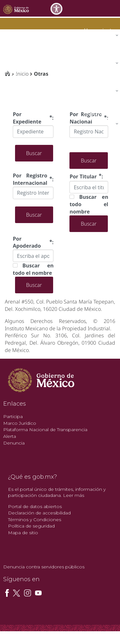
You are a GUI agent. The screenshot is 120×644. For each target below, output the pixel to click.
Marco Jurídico (20, 423)
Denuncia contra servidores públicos (44, 567)
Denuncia (14, 443)
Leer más (74, 495)
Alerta (10, 436)
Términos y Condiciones (35, 520)
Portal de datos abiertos (35, 506)
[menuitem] (100, 30)
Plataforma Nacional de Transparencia (45, 430)
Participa (13, 416)
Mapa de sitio (23, 533)
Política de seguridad (31, 526)
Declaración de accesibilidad (39, 513)
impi (10, 73)
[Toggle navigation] (114, 8)
